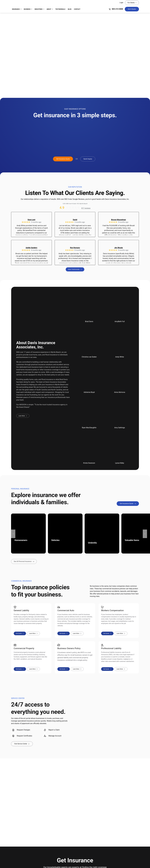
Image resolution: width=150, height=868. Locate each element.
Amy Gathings (120, 428)
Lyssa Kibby (120, 463)
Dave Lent (31, 220)
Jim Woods (118, 248)
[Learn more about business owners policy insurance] (77, 669)
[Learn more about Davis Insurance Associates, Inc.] (23, 416)
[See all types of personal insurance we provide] (24, 562)
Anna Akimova (120, 392)
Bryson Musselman (118, 220)
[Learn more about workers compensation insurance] (121, 633)
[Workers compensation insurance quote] (107, 633)
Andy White (120, 357)
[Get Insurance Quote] (132, 9)
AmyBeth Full (120, 321)
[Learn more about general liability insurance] (33, 633)
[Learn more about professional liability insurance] (121, 669)
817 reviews (86, 208)
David (75, 220)
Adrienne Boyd (89, 392)
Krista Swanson (89, 463)
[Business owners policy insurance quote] (64, 669)
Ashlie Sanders (31, 248)
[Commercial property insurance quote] (20, 669)
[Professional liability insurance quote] (107, 669)
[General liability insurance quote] (20, 633)
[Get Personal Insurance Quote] (128, 504)
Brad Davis (89, 321)
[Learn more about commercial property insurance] (33, 669)
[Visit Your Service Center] (22, 744)
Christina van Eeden (89, 357)
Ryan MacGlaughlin (89, 428)
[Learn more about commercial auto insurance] (77, 633)
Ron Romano (75, 248)
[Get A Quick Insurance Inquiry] (88, 159)
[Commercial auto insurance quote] (64, 633)
